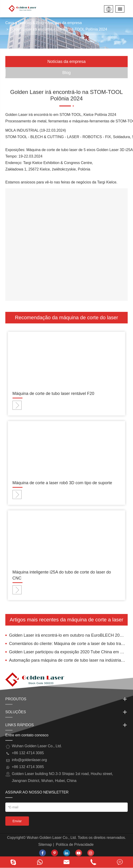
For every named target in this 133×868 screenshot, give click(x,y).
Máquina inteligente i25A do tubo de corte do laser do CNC (62, 575)
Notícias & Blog (31, 23)
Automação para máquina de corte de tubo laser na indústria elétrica (68, 660)
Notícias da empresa (65, 23)
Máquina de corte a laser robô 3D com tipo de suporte (62, 483)
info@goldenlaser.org (29, 760)
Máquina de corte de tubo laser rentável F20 (53, 394)
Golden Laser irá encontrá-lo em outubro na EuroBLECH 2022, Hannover (68, 635)
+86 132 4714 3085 (28, 767)
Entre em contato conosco (27, 735)
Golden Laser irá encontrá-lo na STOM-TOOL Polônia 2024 (58, 29)
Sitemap (45, 845)
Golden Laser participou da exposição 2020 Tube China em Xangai (68, 652)
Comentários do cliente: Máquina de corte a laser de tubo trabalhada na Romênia (68, 644)
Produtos (66, 699)
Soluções (66, 712)
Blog (66, 73)
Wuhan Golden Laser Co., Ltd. (52, 838)
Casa (10, 23)
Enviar (17, 821)
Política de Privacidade (75, 845)
